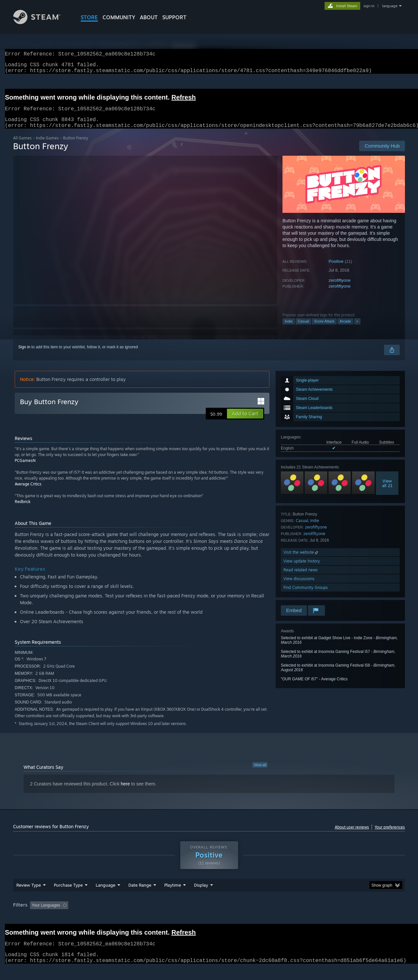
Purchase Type (68, 897)
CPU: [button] (298, 918)
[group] (209, 918)
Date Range (140, 897)
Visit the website (301, 560)
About (149, 17)
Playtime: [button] (162, 918)
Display (201, 897)
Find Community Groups (306, 595)
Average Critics (28, 492)
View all (260, 773)
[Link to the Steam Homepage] (42, 22)
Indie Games (47, 146)
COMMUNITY (119, 17)
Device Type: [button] (348, 918)
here (125, 792)
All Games (22, 146)
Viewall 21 (387, 491)
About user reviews (352, 835)
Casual (303, 329)
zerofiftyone (339, 288)
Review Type (29, 897)
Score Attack (324, 329)
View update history (302, 569)
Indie (289, 329)
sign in (369, 6)
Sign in (24, 355)
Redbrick (23, 509)
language (390, 6)
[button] (245, 421)
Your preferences (390, 835)
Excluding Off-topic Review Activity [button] (112, 918)
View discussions (299, 586)
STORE (89, 17)
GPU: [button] (320, 918)
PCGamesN (25, 468)
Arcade (345, 329)
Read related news (301, 578)
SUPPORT (174, 17)
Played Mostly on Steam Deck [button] (209, 918)
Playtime (173, 897)
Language (105, 897)
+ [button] (357, 329)
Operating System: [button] (264, 918)
